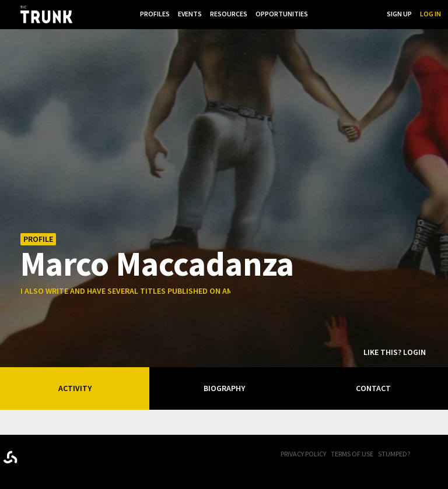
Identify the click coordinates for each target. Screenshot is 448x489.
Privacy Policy (303, 454)
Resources (229, 14)
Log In (430, 14)
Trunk (61, 455)
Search (366, 14)
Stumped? (394, 454)
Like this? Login (395, 352)
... (319, 14)
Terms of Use (352, 454)
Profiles (155, 14)
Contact (373, 388)
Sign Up (399, 14)
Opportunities (282, 14)
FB (428, 455)
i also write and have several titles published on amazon (137, 291)
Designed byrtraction (10, 457)
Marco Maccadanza (157, 263)
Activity (75, 388)
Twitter (442, 455)
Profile (38, 239)
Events (190, 14)
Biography (224, 388)
